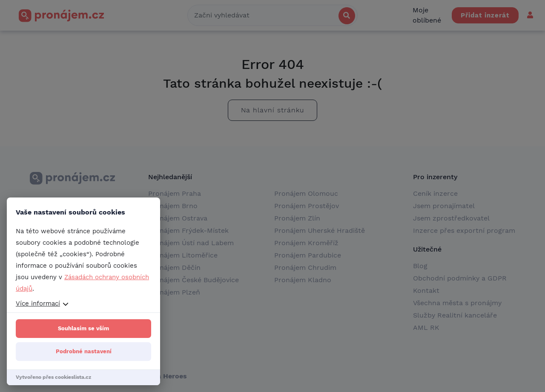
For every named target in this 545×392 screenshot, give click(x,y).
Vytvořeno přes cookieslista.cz (53, 377)
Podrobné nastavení (84, 351)
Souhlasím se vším (83, 328)
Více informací (38, 303)
